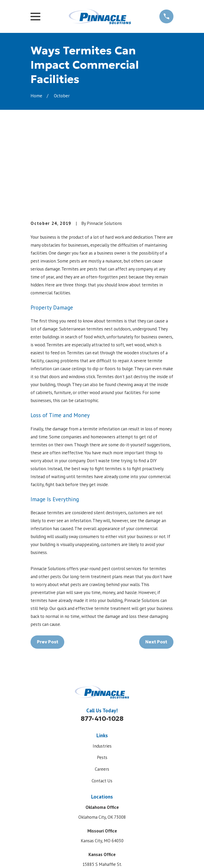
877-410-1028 (102, 638)
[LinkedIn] (114, 825)
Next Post (156, 561)
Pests (102, 677)
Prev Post (48, 561)
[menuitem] (37, 856)
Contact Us (102, 700)
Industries (102, 665)
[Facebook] (90, 825)
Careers (102, 689)
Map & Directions (102, 800)
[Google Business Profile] (102, 825)
